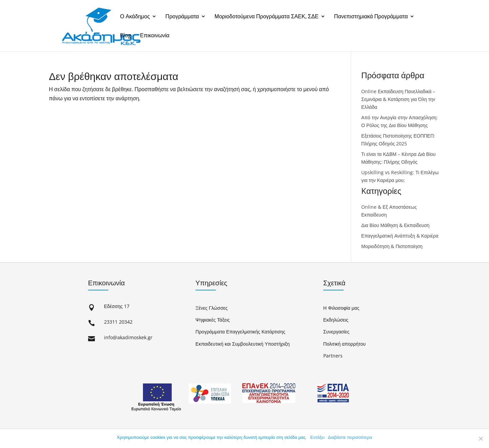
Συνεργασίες (336, 332)
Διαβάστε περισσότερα (350, 437)
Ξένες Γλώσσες (212, 308)
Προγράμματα (182, 17)
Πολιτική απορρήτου (344, 344)
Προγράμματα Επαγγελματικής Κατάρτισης (240, 332)
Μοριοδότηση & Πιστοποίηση (392, 246)
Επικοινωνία (155, 36)
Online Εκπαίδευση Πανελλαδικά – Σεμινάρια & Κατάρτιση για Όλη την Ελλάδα (398, 99)
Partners (333, 356)
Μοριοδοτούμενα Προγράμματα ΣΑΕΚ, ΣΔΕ (267, 17)
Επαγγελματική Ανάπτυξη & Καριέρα (400, 236)
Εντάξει (317, 437)
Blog (126, 36)
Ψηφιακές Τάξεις (213, 320)
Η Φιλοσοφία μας (341, 308)
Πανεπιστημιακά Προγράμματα (371, 17)
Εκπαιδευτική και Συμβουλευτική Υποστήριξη (243, 344)
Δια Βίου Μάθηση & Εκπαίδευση (395, 225)
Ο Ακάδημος (135, 17)
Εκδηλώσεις (336, 320)
